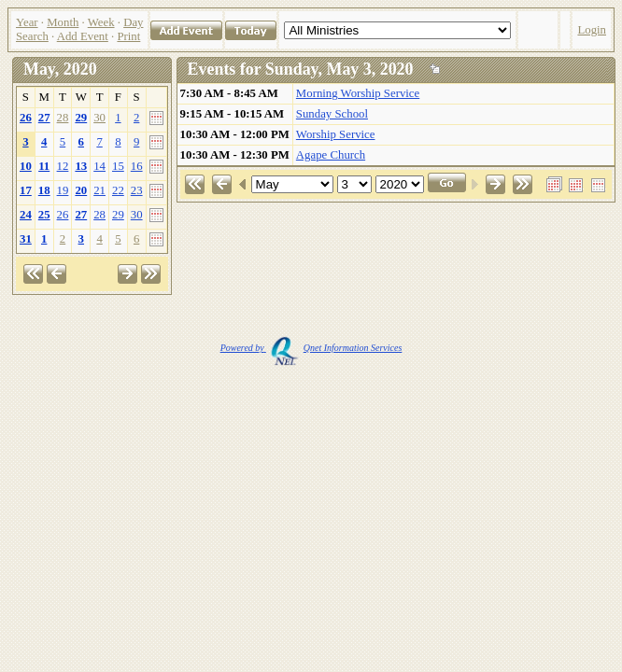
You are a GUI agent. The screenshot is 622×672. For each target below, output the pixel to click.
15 (118, 166)
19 (63, 190)
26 (26, 118)
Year (27, 22)
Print (128, 36)
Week (101, 22)
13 (81, 166)
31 (26, 239)
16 (137, 166)
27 (44, 118)
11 (44, 166)
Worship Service (336, 134)
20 (81, 190)
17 (26, 190)
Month (63, 22)
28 (63, 118)
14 (99, 166)
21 (99, 190)
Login (592, 30)
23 (137, 190)
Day (133, 22)
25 (44, 215)
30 (99, 118)
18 (44, 190)
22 (118, 190)
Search (32, 36)
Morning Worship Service (358, 93)
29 (81, 118)
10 (26, 166)
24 (26, 215)
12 (63, 166)
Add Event (83, 36)
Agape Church (331, 155)
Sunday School (332, 114)
